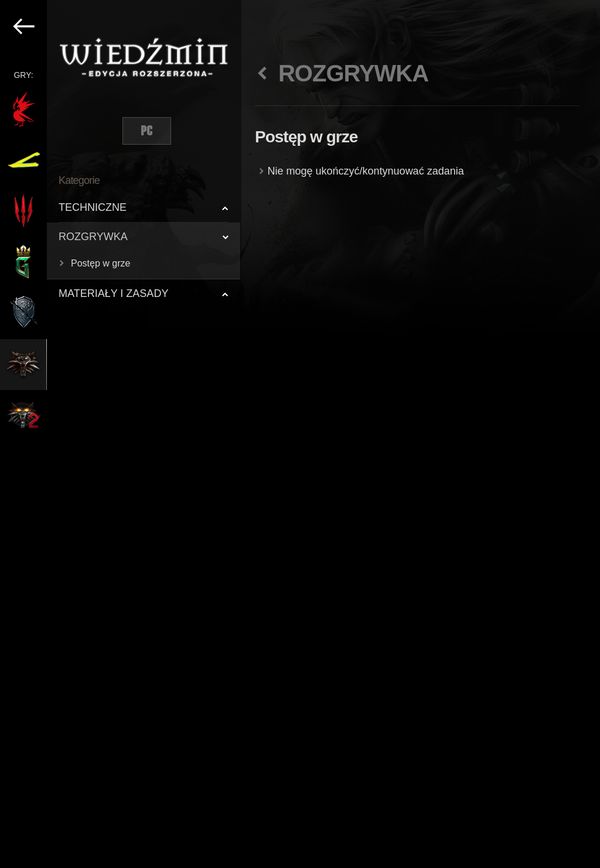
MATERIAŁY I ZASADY (113, 293)
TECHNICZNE (93, 207)
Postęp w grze (100, 263)
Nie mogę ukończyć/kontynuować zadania (366, 171)
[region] (121, 434)
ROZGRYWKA (93, 237)
